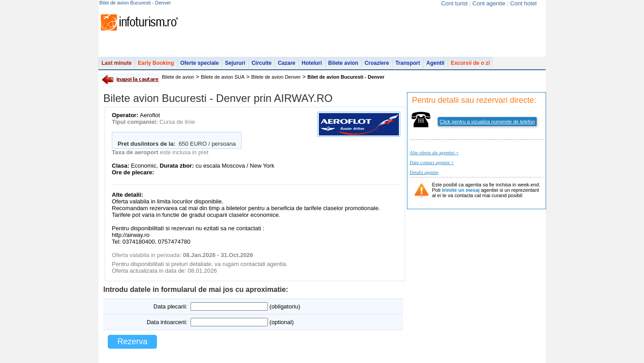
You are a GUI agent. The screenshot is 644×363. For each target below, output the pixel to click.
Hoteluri (311, 63)
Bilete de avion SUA (223, 77)
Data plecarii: (170, 306)
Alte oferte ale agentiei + (434, 152)
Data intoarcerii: (167, 322)
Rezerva (132, 342)
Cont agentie (489, 3)
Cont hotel (523, 3)
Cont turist (454, 3)
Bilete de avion (178, 77)
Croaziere (377, 63)
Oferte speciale (199, 63)
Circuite (261, 63)
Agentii (435, 63)
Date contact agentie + (432, 162)
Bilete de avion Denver (276, 77)
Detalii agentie (424, 172)
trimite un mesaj (461, 190)
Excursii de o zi (470, 63)
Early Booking (156, 63)
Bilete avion (343, 63)
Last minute (117, 63)
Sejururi (235, 63)
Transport (408, 63)
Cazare (286, 63)
